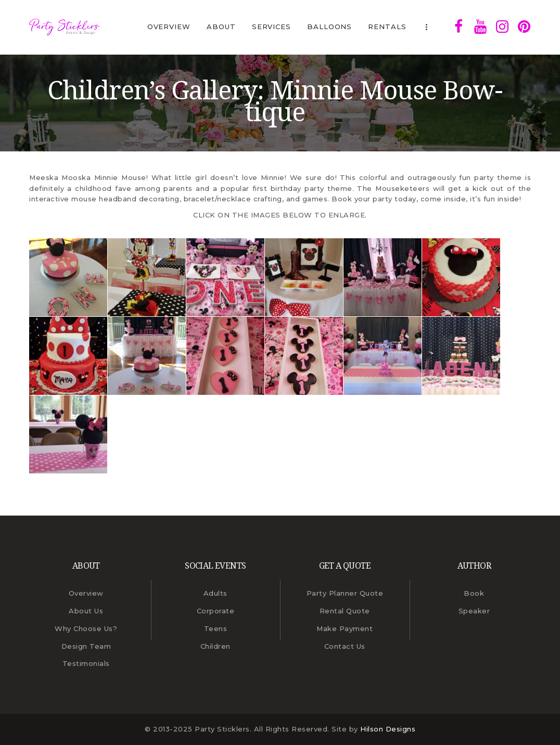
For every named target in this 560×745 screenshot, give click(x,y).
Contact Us (345, 646)
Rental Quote (345, 611)
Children (215, 646)
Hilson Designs (388, 729)
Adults (215, 593)
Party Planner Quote (345, 593)
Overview (86, 593)
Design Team (86, 646)
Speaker (474, 611)
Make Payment (345, 628)
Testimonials (86, 663)
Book (474, 593)
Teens (216, 628)
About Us (86, 611)
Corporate (216, 611)
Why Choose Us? (86, 628)
